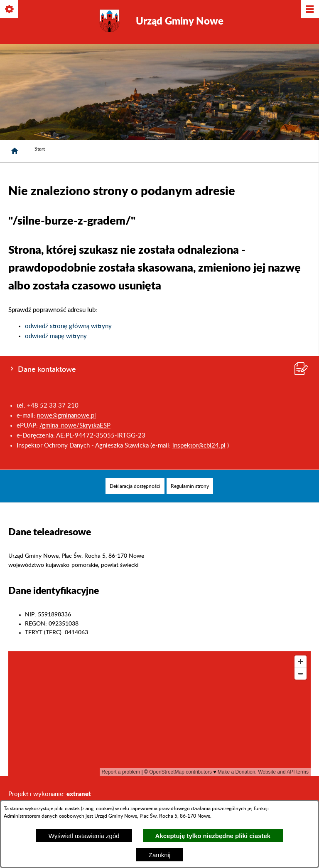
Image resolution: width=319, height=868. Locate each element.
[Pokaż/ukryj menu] (309, 10)
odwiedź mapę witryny (56, 336)
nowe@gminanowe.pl (66, 416)
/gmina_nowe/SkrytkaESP (75, 426)
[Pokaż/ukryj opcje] (10, 10)
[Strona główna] (15, 151)
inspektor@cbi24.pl (199, 446)
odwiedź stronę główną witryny (68, 326)
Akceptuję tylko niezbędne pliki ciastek (213, 836)
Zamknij (160, 855)
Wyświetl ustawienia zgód (84, 836)
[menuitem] (135, 486)
